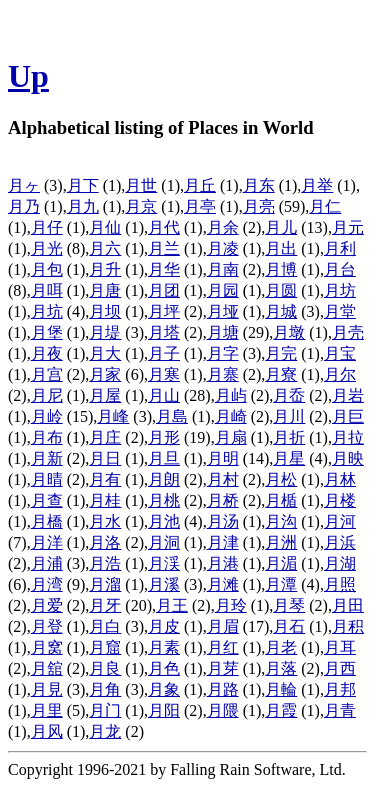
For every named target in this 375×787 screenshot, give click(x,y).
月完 (281, 353)
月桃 (164, 500)
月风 (47, 731)
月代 (164, 227)
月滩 (223, 584)
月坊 (340, 290)
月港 (223, 563)
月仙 (105, 227)
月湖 (340, 563)
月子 (164, 353)
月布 (47, 437)
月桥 (223, 500)
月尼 (47, 395)
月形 (164, 437)
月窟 (105, 647)
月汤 (223, 521)
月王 (172, 605)
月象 (164, 689)
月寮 (281, 374)
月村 (223, 479)
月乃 (24, 206)
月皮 (164, 626)
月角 (105, 689)
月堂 (340, 311)
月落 (281, 668)
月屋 (105, 395)
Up (28, 76)
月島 (172, 416)
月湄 (281, 563)
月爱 (47, 605)
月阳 (164, 710)
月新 (47, 458)
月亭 (200, 206)
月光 (47, 248)
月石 (289, 626)
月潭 (281, 584)
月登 (47, 626)
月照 (340, 584)
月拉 (348, 437)
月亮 (259, 206)
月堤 (105, 332)
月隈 (223, 710)
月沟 (281, 521)
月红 (223, 647)
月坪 (164, 311)
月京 (141, 206)
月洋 (47, 542)
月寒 (164, 374)
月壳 (348, 332)
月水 (105, 521)
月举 (317, 185)
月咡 (47, 290)
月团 (164, 290)
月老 (281, 647)
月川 (289, 416)
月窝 (47, 647)
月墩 (289, 332)
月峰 (113, 416)
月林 (340, 479)
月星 (289, 458)
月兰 (164, 248)
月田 (348, 605)
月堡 (47, 332)
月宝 (340, 353)
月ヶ (24, 185)
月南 (223, 269)
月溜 (105, 584)
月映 (348, 458)
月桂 (105, 500)
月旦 (164, 458)
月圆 (281, 290)
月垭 (223, 311)
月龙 (105, 731)
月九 (83, 206)
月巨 (348, 416)
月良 (105, 668)
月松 (281, 479)
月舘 (47, 668)
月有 (105, 479)
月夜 (47, 353)
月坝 (105, 311)
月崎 (231, 416)
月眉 (223, 626)
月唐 (105, 290)
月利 (340, 248)
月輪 (281, 689)
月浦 (47, 563)
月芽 (223, 668)
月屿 (231, 395)
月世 (141, 185)
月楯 (281, 500)
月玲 (231, 605)
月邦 (340, 689)
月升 (105, 269)
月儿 (281, 227)
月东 (259, 185)
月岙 (289, 395)
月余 (223, 227)
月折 (289, 437)
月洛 (105, 542)
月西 (340, 668)
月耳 (340, 647)
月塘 (223, 332)
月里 (47, 710)
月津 (223, 542)
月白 (105, 626)
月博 (281, 269)
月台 (340, 269)
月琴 (289, 605)
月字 (223, 353)
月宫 (47, 374)
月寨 (223, 374)
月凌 (223, 248)
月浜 (340, 542)
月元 (348, 227)
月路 (223, 689)
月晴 (47, 479)
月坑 (47, 311)
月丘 (200, 185)
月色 (164, 668)
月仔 (47, 227)
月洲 (281, 542)
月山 (164, 395)
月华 (164, 269)
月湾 (47, 584)
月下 (83, 185)
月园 (223, 290)
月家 (105, 374)
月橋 (47, 521)
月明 (223, 458)
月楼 (340, 500)
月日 (105, 458)
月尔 (340, 374)
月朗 (164, 479)
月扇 (231, 437)
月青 (340, 710)
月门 (105, 710)
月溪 (164, 584)
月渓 (164, 563)
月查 (47, 500)
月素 (164, 647)
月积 (348, 626)
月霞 (281, 710)
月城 (281, 311)
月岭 (47, 416)
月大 (105, 353)
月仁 (325, 206)
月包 (47, 269)
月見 (47, 689)
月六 (105, 248)
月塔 (164, 332)
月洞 (164, 542)
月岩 (348, 395)
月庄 (105, 437)
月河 (340, 521)
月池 (164, 521)
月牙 (105, 605)
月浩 (105, 563)
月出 (281, 248)
